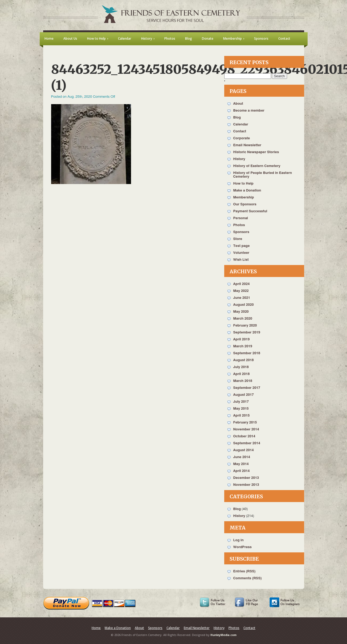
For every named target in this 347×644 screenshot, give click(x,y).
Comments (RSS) (248, 578)
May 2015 (241, 409)
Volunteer (241, 253)
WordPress (243, 547)
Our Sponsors (245, 204)
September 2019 (247, 333)
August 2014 (244, 450)
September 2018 (247, 353)
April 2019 (242, 339)
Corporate (242, 138)
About (238, 104)
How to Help (243, 184)
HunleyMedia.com (223, 635)
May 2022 (241, 291)
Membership (244, 197)
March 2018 (243, 381)
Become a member (249, 111)
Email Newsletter (247, 145)
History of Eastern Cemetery (257, 166)
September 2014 (247, 443)
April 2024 (242, 284)
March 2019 (243, 346)
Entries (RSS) (244, 571)
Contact (240, 131)
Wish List (241, 260)
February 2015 (245, 423)
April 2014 (242, 471)
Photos (239, 225)
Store (238, 239)
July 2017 (241, 402)
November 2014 (246, 429)
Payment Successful (250, 211)
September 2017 (247, 388)
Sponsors (241, 232)
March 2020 (243, 319)
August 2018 (244, 360)
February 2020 (245, 326)
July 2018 (241, 367)
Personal (241, 218)
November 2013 (246, 485)
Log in (238, 540)
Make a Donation (247, 191)
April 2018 (242, 374)
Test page (242, 246)
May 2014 (241, 464)
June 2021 (242, 298)
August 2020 (244, 305)
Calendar (241, 125)
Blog (237, 118)
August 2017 (244, 395)
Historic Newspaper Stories (256, 152)
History (239, 159)
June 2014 (242, 457)
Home (96, 628)
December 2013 (246, 478)
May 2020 (241, 312)
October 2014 (244, 436)
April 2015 (242, 416)
